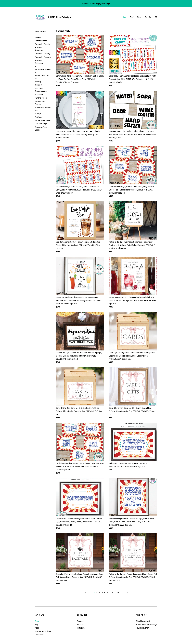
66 (118, 593)
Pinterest (81, 624)
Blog (132, 17)
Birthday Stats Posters (40, 103)
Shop (125, 17)
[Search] (156, 17)
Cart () (148, 17)
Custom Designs (41, 124)
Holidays (38, 114)
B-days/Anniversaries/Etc (43, 69)
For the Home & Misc (43, 120)
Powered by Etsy (142, 628)
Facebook (81, 621)
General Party (41, 41)
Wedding (38, 82)
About (139, 17)
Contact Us (39, 635)
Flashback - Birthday (42, 54)
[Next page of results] (128, 593)
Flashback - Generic (42, 44)
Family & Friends (41, 98)
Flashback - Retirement (39, 62)
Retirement (39, 95)
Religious (38, 117)
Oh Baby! (38, 85)
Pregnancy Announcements (41, 90)
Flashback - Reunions (43, 57)
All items (38, 37)
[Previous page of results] (86, 593)
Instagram (81, 628)
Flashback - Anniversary (39, 49)
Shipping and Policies (43, 631)
